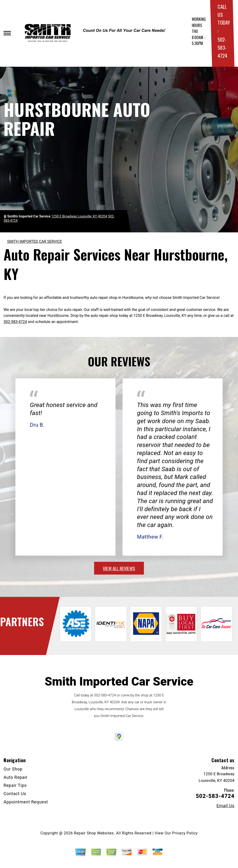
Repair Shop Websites (94, 833)
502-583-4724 (222, 47)
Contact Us (15, 794)
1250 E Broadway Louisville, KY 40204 (79, 216)
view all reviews (119, 568)
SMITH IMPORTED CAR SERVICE (34, 241)
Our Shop (13, 769)
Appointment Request (26, 802)
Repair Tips (15, 785)
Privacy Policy (185, 833)
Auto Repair (16, 777)
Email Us (225, 806)
